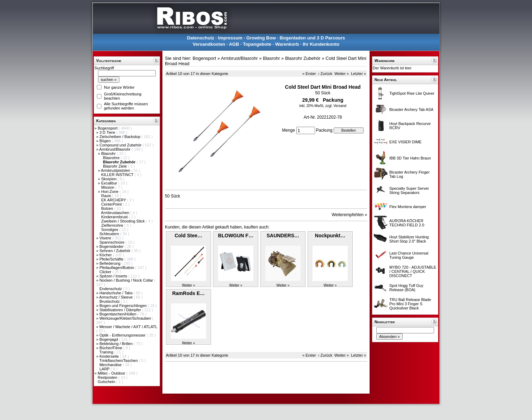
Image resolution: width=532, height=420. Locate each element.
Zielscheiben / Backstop (120, 137)
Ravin (107, 196)
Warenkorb (287, 44)
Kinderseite (110, 356)
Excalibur (110, 183)
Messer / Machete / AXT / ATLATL (128, 327)
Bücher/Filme (111, 348)
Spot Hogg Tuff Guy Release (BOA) (406, 288)
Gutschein (107, 382)
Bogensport (108, 128)
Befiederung (110, 263)
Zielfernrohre (113, 225)
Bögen (106, 141)
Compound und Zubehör (121, 145)
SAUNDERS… (283, 236)
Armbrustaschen (116, 213)
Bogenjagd (109, 339)
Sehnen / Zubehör (115, 251)
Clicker (106, 272)
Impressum (230, 38)
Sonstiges (110, 230)
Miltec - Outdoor (112, 373)
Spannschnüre (112, 242)
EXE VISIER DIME (406, 142)
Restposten (108, 377)
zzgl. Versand (336, 106)
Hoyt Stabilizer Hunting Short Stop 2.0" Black (409, 239)
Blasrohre (112, 158)
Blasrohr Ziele (115, 166)
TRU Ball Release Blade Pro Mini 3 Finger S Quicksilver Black (410, 304)
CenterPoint (112, 204)
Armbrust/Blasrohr (116, 149)
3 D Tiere (108, 132)
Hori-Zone (110, 192)
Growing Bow (261, 38)
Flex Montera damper (408, 207)
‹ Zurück (325, 74)
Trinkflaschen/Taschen (119, 361)
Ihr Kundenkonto (321, 44)
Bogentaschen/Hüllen (118, 314)
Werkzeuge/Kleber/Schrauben (126, 318)
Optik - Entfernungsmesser (123, 335)
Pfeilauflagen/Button (117, 268)
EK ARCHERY (114, 200)
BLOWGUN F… (236, 236)
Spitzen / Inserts (114, 276)
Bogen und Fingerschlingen (123, 306)
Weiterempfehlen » (350, 215)
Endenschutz (111, 289)
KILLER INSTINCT (118, 175)
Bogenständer (112, 246)
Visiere (106, 238)
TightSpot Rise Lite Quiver (412, 93)
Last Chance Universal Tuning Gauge (409, 255)
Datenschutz (201, 38)
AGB (234, 44)
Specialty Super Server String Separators (409, 190)
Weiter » (342, 74)
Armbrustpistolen (116, 170)
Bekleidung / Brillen (116, 344)
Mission (108, 187)
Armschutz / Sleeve (117, 297)
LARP (105, 369)
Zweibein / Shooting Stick (123, 221)
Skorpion (109, 179)
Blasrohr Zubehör (303, 58)
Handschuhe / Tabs (116, 293)
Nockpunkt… (330, 236)
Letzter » (358, 74)
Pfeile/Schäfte (112, 259)
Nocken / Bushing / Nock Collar (127, 280)
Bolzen (108, 208)
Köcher (106, 255)
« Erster (309, 74)
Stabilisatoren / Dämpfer (121, 310)
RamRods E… (189, 293)
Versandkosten (209, 44)
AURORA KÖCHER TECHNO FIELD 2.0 (407, 223)
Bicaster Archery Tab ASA (411, 109)
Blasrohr (109, 153)
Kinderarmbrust (115, 217)
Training (107, 352)
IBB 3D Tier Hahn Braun (410, 158)
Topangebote (257, 44)
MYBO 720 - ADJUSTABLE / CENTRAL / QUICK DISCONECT (413, 271)
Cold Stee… (189, 236)
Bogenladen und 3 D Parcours (313, 38)
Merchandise (111, 365)
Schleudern (110, 234)
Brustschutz (110, 301)
